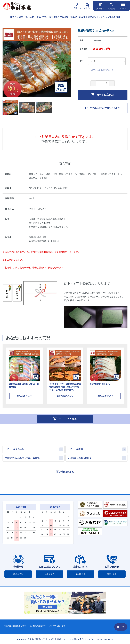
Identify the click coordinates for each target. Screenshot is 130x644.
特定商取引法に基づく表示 (15, 626)
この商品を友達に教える (79, 458)
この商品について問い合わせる (103, 108)
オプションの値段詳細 (103, 70)
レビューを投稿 (75, 449)
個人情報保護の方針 (38, 626)
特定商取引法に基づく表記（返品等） (23, 458)
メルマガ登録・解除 (57, 626)
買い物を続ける (65, 472)
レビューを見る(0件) (15, 449)
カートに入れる (103, 95)
